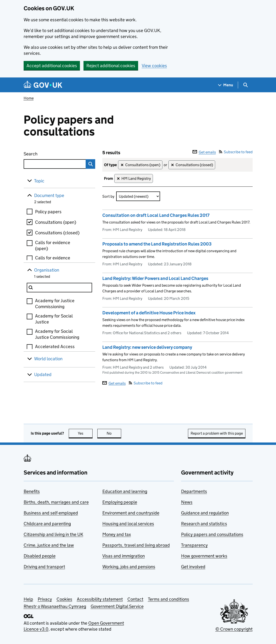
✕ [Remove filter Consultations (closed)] (172, 165)
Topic (39, 181)
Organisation (47, 270)
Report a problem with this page (217, 433)
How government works (204, 556)
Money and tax (117, 534)
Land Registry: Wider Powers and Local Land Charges (155, 278)
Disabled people (40, 556)
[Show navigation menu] (226, 85)
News (187, 502)
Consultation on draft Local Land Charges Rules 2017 (156, 215)
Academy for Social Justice (54, 319)
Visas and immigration (124, 556)
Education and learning (125, 491)
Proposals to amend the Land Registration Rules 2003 (157, 244)
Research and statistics (204, 524)
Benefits (32, 491)
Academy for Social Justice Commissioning (57, 334)
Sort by (108, 196)
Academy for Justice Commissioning (55, 304)
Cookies (64, 599)
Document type (49, 195)
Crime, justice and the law (49, 545)
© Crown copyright (234, 629)
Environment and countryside (131, 513)
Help (28, 599)
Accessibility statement (100, 599)
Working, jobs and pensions (129, 567)
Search (48, 153)
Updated (43, 374)
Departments (194, 491)
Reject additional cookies (111, 66)
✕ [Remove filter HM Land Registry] (118, 179)
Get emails (204, 152)
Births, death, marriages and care (56, 502)
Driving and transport (44, 567)
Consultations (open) (56, 222)
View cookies (154, 66)
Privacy (45, 599)
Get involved (193, 567)
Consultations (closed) (57, 233)
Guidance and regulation (205, 513)
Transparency (194, 545)
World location (48, 359)
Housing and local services (128, 524)
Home (29, 98)
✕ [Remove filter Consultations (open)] (122, 165)
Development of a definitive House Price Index (149, 313)
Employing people (120, 502)
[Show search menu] (245, 85)
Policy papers (48, 212)
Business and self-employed (51, 513)
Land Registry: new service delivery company (147, 347)
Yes (85, 433)
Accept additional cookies (52, 66)
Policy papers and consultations (212, 534)
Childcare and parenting (47, 524)
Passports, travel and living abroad (136, 545)
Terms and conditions (169, 599)
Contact (135, 599)
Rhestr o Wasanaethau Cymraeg (55, 606)
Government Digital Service (117, 606)
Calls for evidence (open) (53, 246)
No (114, 433)
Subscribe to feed (236, 152)
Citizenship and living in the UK (53, 534)
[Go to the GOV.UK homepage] (43, 85)
